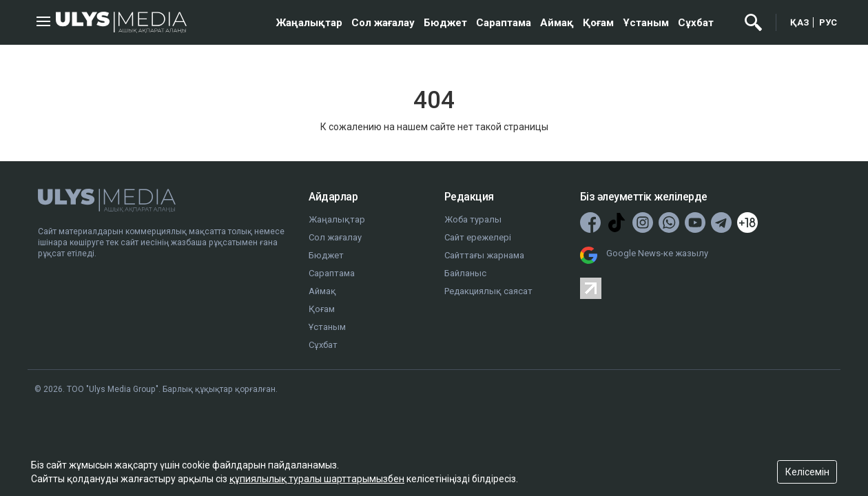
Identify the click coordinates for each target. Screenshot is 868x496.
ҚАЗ (800, 22)
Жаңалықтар (309, 23)
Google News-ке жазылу (657, 253)
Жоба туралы (473, 219)
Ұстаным (646, 23)
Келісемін (807, 472)
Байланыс (465, 273)
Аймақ (557, 23)
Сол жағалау (383, 23)
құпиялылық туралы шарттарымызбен (317, 479)
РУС (828, 22)
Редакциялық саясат (488, 291)
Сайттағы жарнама (484, 255)
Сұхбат (696, 23)
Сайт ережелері (478, 237)
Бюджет (445, 23)
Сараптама (504, 23)
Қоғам (598, 23)
